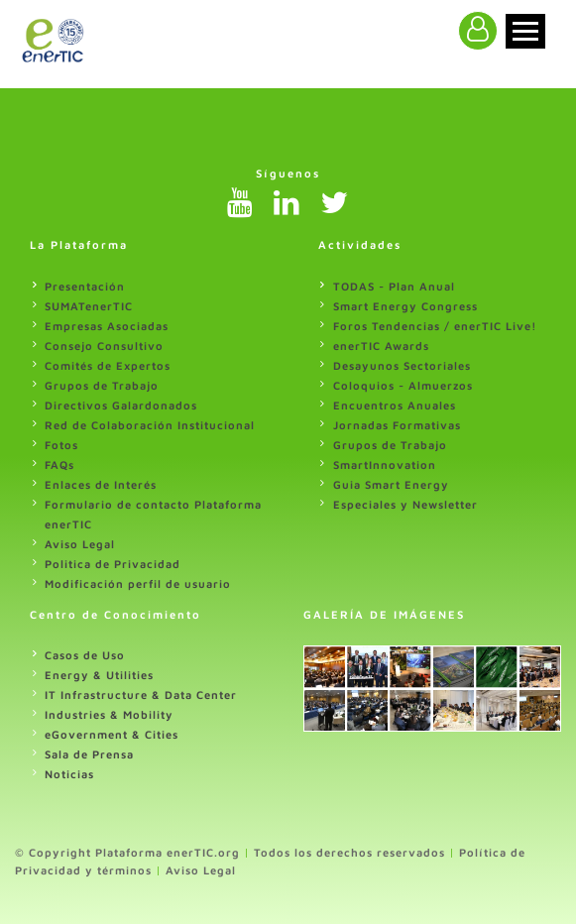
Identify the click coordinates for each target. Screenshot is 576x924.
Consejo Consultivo (104, 346)
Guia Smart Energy (391, 484)
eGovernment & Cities (112, 734)
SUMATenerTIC (89, 306)
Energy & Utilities (99, 675)
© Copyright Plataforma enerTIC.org (127, 852)
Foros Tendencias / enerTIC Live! (435, 326)
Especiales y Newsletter (405, 504)
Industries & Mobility (109, 714)
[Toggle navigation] (525, 31)
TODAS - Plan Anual (394, 286)
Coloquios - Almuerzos (403, 385)
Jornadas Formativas (397, 425)
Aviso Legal (80, 544)
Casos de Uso (85, 655)
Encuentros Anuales (395, 405)
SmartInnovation (385, 464)
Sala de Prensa (89, 754)
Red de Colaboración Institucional (150, 425)
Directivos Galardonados (121, 405)
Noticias (69, 774)
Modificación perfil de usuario (138, 583)
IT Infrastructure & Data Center (141, 694)
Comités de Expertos (108, 365)
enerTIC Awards (381, 346)
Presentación (85, 286)
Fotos (61, 445)
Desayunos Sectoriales (402, 365)
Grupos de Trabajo (102, 385)
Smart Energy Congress (405, 306)
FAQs (59, 464)
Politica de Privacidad (113, 564)
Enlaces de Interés (101, 484)
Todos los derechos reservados (349, 852)
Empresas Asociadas (107, 326)
